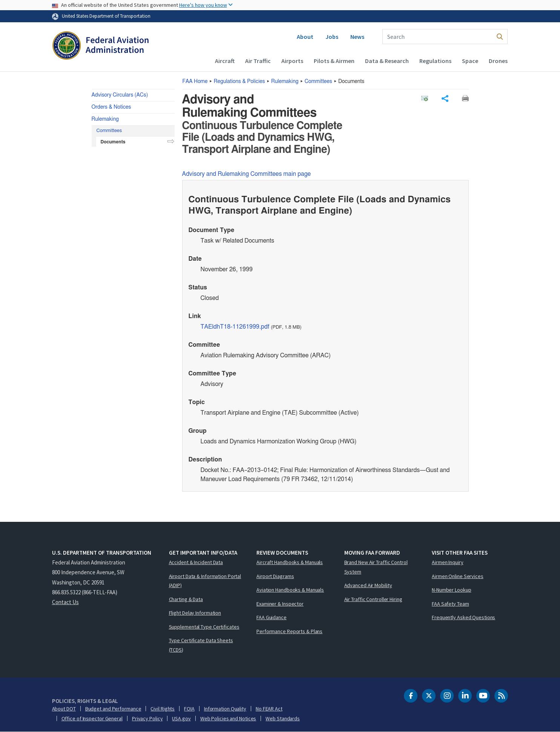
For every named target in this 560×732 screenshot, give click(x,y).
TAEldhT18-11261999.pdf (235, 327)
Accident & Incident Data (196, 562)
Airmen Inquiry (448, 562)
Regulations (435, 61)
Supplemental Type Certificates (204, 627)
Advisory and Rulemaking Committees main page (247, 174)
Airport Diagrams (275, 576)
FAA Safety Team (450, 604)
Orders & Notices (111, 107)
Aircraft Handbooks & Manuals (290, 562)
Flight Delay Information (195, 613)
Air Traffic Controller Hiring (373, 599)
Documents (113, 142)
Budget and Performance (113, 709)
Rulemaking (285, 82)
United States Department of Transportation (106, 16)
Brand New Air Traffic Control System (376, 567)
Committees (318, 82)
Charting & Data (186, 599)
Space (470, 61)
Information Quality (225, 709)
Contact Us (65, 602)
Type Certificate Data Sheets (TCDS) (201, 645)
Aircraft (225, 61)
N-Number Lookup (452, 590)
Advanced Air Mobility (368, 585)
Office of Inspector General (92, 718)
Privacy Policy (147, 718)
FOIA (189, 709)
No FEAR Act (269, 709)
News (357, 37)
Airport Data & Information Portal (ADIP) (205, 581)
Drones (498, 61)
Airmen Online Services (458, 576)
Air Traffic (258, 61)
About (305, 37)
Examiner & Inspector (280, 604)
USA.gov (181, 718)
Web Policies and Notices (228, 718)
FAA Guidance (272, 617)
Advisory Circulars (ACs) (120, 95)
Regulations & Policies (239, 82)
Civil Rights (163, 709)
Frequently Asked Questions (463, 617)
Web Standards (283, 718)
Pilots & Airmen (334, 61)
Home (195, 82)
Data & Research (387, 61)
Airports (292, 61)
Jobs (332, 37)
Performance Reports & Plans (289, 631)
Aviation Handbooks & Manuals (290, 590)
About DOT (64, 709)
